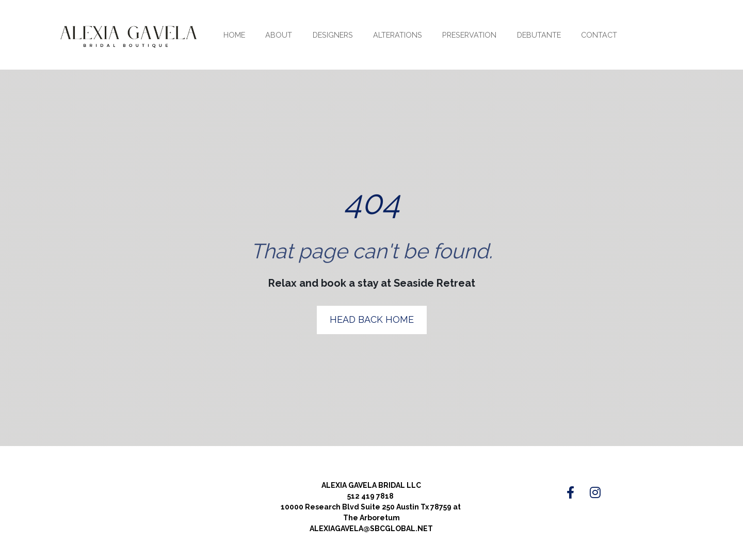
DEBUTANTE (539, 35)
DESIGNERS (333, 35)
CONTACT (599, 35)
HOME (234, 35)
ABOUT (279, 35)
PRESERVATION (469, 35)
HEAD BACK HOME (372, 307)
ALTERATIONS (398, 35)
